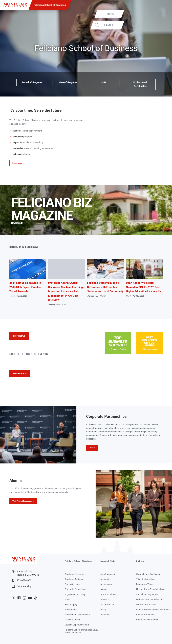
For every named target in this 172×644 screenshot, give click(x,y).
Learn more (17, 163)
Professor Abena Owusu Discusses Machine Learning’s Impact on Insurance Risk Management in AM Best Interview (66, 291)
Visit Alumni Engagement (23, 501)
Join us (92, 448)
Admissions (106, 584)
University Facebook (19, 598)
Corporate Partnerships (76, 589)
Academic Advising (74, 579)
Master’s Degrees (68, 82)
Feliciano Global (72, 620)
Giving (103, 610)
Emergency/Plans (145, 584)
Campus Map (22, 586)
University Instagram (24, 598)
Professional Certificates (140, 84)
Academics (106, 579)
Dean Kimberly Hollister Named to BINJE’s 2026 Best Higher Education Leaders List (144, 287)
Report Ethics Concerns (147, 620)
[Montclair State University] (15, 5)
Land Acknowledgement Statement (153, 610)
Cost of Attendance (145, 615)
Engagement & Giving (75, 594)
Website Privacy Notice (147, 605)
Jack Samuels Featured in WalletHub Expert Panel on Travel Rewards (25, 287)
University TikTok (35, 598)
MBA (104, 82)
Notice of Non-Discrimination (150, 589)
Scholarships (71, 610)
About (67, 599)
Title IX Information (145, 579)
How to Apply (71, 605)
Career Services (72, 584)
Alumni (104, 589)
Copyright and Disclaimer (148, 574)
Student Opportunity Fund (77, 625)
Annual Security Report (147, 594)
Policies (140, 561)
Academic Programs (74, 574)
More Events (20, 374)
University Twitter (13, 598)
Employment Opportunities (77, 615)
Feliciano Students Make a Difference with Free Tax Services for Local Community (105, 287)
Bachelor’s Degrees (32, 82)
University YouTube (30, 598)
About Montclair (108, 574)
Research (105, 615)
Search (159, 25)
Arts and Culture (108, 594)
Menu (161, 14)
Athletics (105, 599)
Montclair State (108, 561)
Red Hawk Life (107, 605)
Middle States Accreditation (149, 599)
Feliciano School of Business (50, 5)
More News (19, 336)
